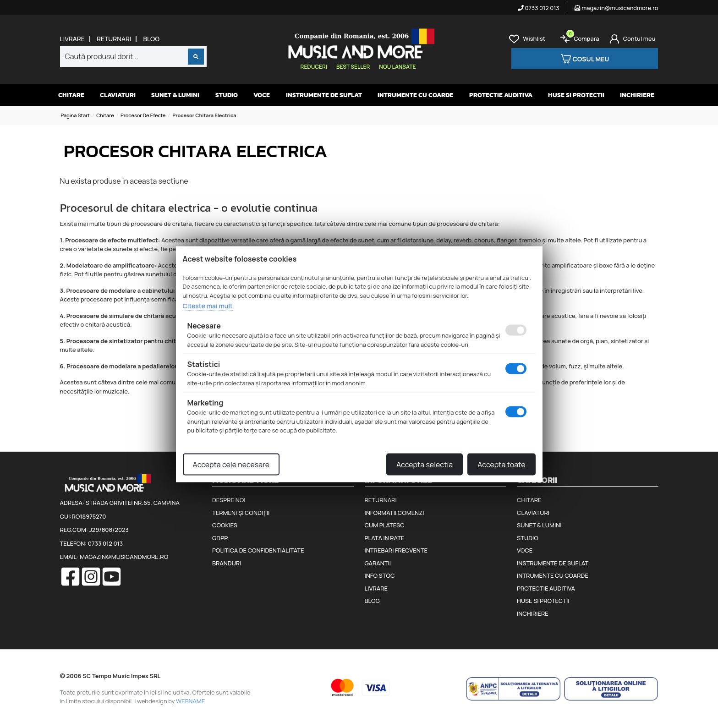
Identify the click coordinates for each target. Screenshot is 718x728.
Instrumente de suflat (324, 95)
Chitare (71, 95)
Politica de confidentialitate (258, 550)
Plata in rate (385, 538)
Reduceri (314, 67)
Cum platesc (385, 525)
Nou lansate (397, 67)
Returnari (114, 39)
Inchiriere (637, 95)
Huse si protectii (576, 95)
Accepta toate (501, 464)
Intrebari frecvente (396, 550)
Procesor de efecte (143, 115)
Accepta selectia (425, 464)
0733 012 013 (539, 8)
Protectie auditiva (501, 95)
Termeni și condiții (241, 513)
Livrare (72, 39)
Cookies (225, 525)
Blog (151, 39)
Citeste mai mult (208, 306)
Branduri (227, 563)
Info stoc (380, 575)
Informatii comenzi (395, 513)
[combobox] (133, 56)
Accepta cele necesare (231, 464)
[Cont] (633, 39)
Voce (262, 95)
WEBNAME (190, 701)
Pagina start (75, 115)
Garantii (378, 563)
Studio (227, 95)
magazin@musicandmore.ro (617, 8)
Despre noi (229, 500)
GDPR (220, 538)
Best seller (353, 67)
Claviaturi (118, 95)
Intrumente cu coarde (415, 95)
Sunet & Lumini (175, 95)
